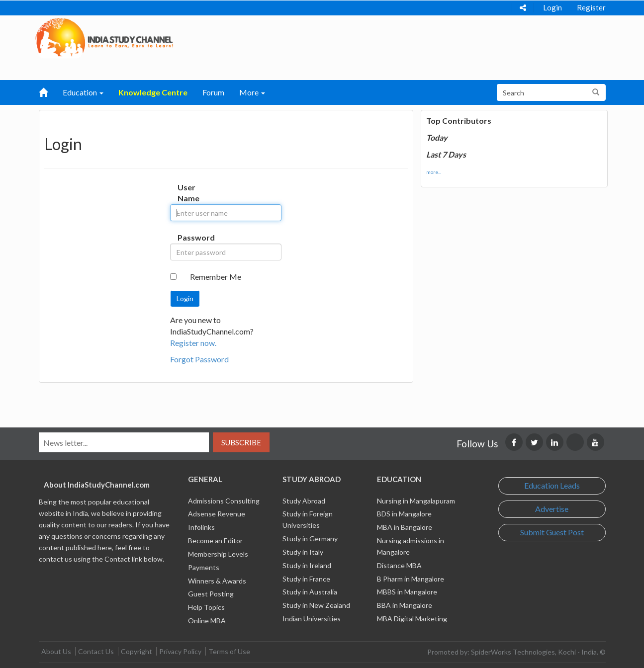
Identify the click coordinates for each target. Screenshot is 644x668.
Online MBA (207, 621)
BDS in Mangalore (404, 514)
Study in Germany (310, 539)
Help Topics (206, 607)
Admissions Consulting (224, 501)
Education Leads (552, 485)
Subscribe (241, 442)
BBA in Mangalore (405, 605)
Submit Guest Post (552, 532)
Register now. (193, 343)
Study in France (306, 579)
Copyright (137, 651)
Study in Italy (303, 552)
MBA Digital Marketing (412, 619)
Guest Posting (211, 594)
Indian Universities (312, 619)
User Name (188, 193)
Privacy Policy (180, 651)
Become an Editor (215, 541)
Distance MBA (399, 565)
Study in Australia (310, 592)
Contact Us (96, 651)
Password (188, 237)
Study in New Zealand (316, 605)
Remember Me (216, 277)
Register (591, 7)
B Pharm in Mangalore (411, 579)
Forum (213, 92)
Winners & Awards (217, 581)
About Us (56, 651)
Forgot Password (199, 359)
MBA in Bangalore (405, 527)
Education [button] (83, 92)
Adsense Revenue (217, 514)
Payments (204, 567)
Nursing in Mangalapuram (416, 501)
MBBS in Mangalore (407, 592)
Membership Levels (218, 554)
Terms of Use (229, 651)
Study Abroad (304, 501)
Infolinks (201, 527)
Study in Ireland (307, 565)
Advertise (552, 509)
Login (552, 7)
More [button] (252, 92)
